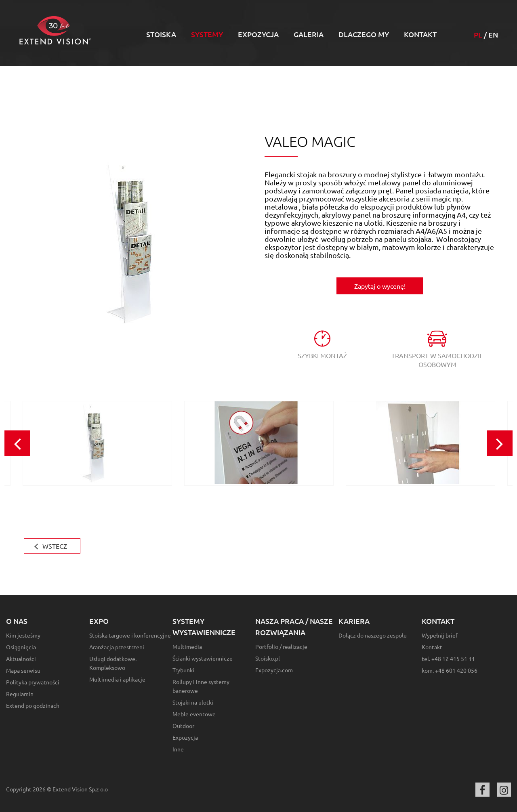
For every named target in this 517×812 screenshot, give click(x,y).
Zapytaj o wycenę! (380, 286)
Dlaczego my (364, 34)
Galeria (309, 34)
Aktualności (21, 659)
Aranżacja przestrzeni (117, 647)
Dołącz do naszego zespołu (373, 635)
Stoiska (161, 34)
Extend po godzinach (33, 705)
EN (493, 35)
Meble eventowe (194, 714)
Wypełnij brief (440, 635)
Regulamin (20, 694)
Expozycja (258, 34)
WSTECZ (55, 546)
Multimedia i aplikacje (117, 679)
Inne (178, 749)
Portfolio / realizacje (281, 646)
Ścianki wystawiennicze (203, 658)
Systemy (207, 34)
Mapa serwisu (23, 670)
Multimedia (187, 646)
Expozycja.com (274, 670)
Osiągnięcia (21, 647)
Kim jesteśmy (23, 635)
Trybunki (183, 670)
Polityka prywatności (33, 682)
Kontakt (420, 34)
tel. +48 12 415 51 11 (448, 659)
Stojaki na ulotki (193, 702)
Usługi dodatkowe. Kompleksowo (113, 663)
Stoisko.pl (268, 658)
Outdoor (183, 726)
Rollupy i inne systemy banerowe (201, 686)
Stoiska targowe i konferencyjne (130, 635)
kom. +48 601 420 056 (450, 670)
